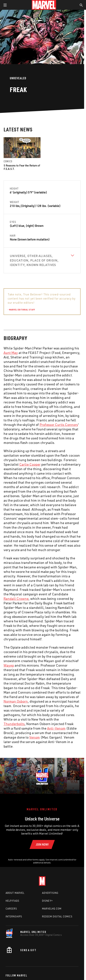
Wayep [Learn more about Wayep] (9, 665)
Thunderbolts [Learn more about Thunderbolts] (14, 724)
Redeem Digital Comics (57, 916)
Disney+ (47, 901)
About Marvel (15, 893)
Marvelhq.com (52, 909)
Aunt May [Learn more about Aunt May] (11, 353)
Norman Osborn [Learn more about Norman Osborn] (16, 701)
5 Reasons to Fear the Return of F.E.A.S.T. (22, 167)
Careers (11, 909)
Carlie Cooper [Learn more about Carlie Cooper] (30, 464)
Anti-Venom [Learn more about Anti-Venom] (56, 728)
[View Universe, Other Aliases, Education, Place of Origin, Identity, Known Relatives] (42, 260)
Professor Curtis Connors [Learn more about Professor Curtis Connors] (59, 425)
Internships (14, 916)
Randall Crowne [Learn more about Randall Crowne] (16, 599)
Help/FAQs (12, 901)
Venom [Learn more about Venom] (35, 737)
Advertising (50, 893)
